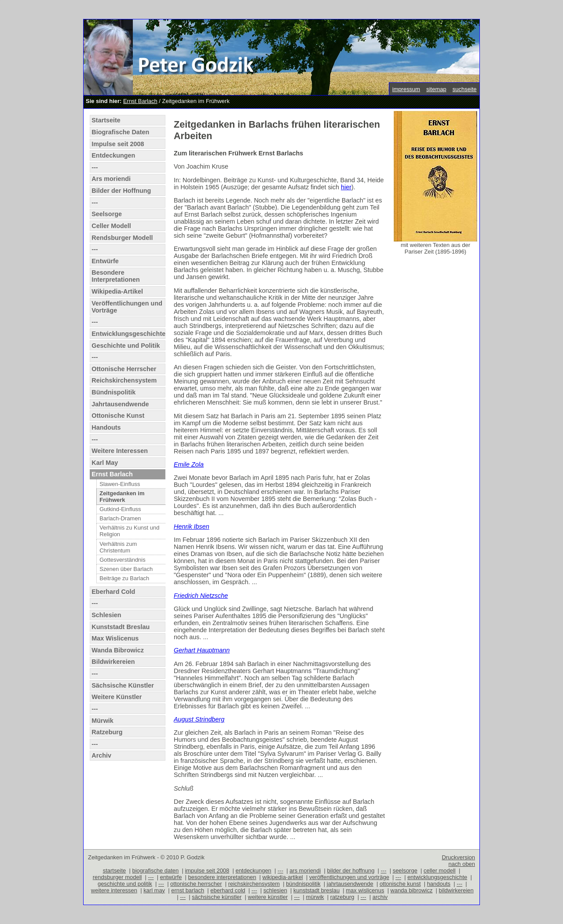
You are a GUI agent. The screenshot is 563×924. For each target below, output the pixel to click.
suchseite (465, 89)
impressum (406, 89)
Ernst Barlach (140, 101)
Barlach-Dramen (120, 518)
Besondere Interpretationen (116, 276)
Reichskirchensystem (124, 380)
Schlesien (106, 615)
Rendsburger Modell (122, 238)
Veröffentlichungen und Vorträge (127, 307)
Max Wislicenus (115, 638)
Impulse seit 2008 (118, 144)
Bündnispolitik (113, 392)
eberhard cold (228, 890)
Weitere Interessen (120, 451)
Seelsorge (107, 214)
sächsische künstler (217, 897)
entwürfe (171, 877)
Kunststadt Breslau (121, 627)
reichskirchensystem (254, 884)
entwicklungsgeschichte (437, 877)
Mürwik (102, 721)
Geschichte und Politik (126, 346)
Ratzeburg (107, 732)
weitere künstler (268, 897)
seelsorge (405, 871)
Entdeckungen (113, 155)
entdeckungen (253, 871)
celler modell (440, 871)
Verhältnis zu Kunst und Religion (129, 531)
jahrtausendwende (350, 884)
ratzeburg (342, 897)
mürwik (315, 897)
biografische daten (155, 871)
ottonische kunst (400, 884)
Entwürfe (105, 261)
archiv (380, 897)
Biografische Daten (120, 132)
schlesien (275, 890)
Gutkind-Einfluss (120, 509)
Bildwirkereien (113, 662)
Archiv (101, 755)
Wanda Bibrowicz (118, 650)
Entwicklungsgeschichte (128, 334)
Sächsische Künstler (123, 685)
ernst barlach (188, 890)
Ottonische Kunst (118, 416)
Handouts (106, 427)
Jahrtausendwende (120, 404)
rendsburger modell (117, 877)
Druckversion (458, 857)
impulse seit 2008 (207, 871)
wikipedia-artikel (283, 877)
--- (95, 167)
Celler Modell (111, 226)
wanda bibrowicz (412, 890)
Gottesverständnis (122, 560)
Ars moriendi (111, 179)
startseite (115, 871)
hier (346, 187)
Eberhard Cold (113, 592)
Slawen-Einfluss (120, 484)
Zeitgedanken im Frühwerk (122, 497)
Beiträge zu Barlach (124, 578)
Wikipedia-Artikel (117, 291)
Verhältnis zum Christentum (118, 547)
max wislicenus (365, 890)
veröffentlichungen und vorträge (349, 877)
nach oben (462, 864)
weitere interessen (114, 890)
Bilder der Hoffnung (121, 191)
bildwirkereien (456, 890)
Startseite (106, 120)
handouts (439, 884)
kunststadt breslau (316, 890)
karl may (154, 890)
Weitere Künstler (117, 697)
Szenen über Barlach (126, 569)
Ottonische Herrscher (124, 369)
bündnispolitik (303, 884)
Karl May (105, 463)
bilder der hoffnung (351, 871)
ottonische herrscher (196, 884)
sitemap (436, 89)
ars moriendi (305, 871)
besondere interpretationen (222, 877)
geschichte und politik (125, 884)
